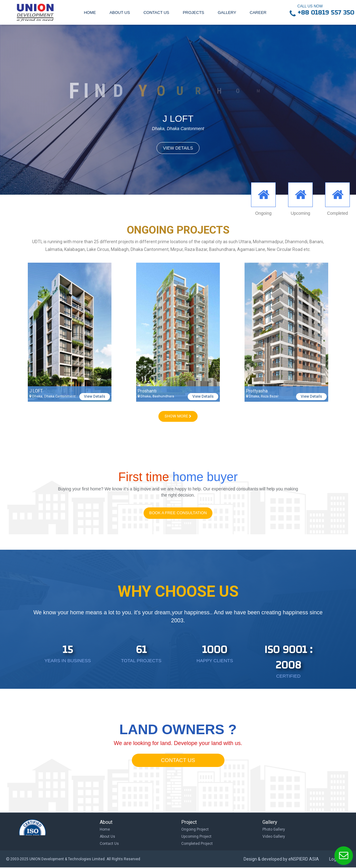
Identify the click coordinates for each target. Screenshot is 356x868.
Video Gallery (274, 837)
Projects (193, 13)
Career (258, 13)
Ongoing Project (195, 830)
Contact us (156, 13)
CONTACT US (178, 761)
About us (120, 13)
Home (90, 13)
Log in (335, 860)
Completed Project (197, 844)
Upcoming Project (196, 837)
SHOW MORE (178, 416)
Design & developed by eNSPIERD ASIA (281, 860)
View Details (95, 396)
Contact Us (109, 844)
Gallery (227, 13)
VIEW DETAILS (178, 148)
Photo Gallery (274, 830)
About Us (107, 837)
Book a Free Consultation (178, 513)
